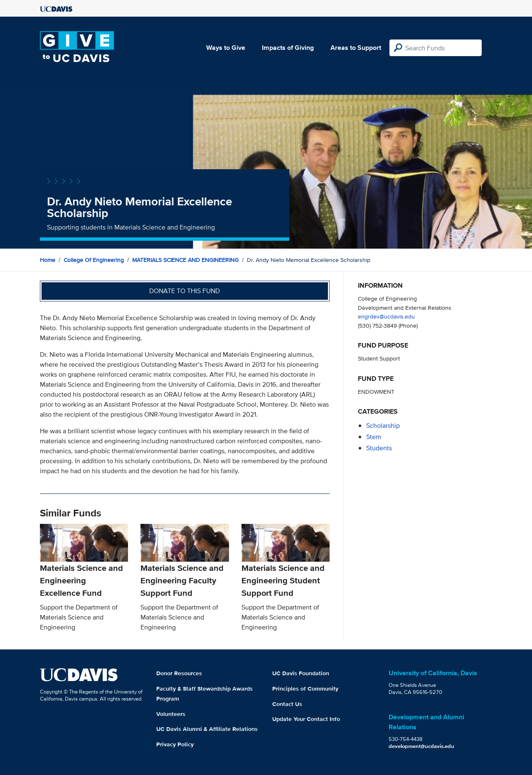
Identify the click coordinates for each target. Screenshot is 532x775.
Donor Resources (179, 673)
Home (48, 260)
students (379, 448)
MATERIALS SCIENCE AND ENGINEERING (185, 260)
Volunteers (171, 714)
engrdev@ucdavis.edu (386, 316)
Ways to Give (226, 48)
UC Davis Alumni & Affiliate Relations (207, 729)
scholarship (383, 426)
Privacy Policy (175, 744)
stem (374, 437)
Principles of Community (305, 689)
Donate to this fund (185, 291)
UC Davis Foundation (301, 673)
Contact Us (287, 704)
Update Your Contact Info (306, 719)
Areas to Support (356, 48)
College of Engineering (94, 260)
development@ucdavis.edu (421, 746)
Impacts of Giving (288, 48)
